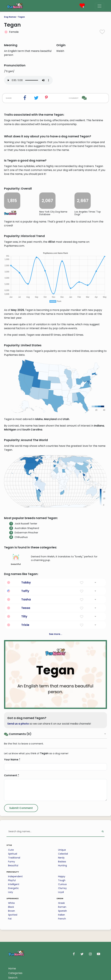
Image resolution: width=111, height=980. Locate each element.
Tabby (26, 582)
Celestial (63, 854)
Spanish (62, 911)
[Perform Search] (103, 832)
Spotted (13, 915)
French (62, 919)
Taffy (25, 591)
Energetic (13, 888)
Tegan (21, 17)
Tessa (26, 608)
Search (13, 978)
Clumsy (62, 888)
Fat (10, 919)
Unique (62, 850)
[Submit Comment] (21, 808)
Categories (15, 973)
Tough (62, 880)
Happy (62, 876)
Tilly (24, 616)
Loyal (61, 892)
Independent (15, 876)
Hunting (62, 865)
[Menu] (99, 6)
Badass (62, 862)
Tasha (26, 599)
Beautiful (13, 865)
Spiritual (13, 854)
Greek (61, 903)
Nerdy (61, 858)
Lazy (11, 892)
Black (11, 907)
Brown (12, 911)
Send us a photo (18, 724)
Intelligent (14, 884)
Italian (62, 915)
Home (12, 969)
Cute (11, 850)
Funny (12, 862)
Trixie (25, 625)
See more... (56, 634)
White (11, 903)
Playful (12, 880)
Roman (62, 907)
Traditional (14, 858)
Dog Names (10, 17)
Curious (62, 884)
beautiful (16, 560)
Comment (12, 775)
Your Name (12, 760)
